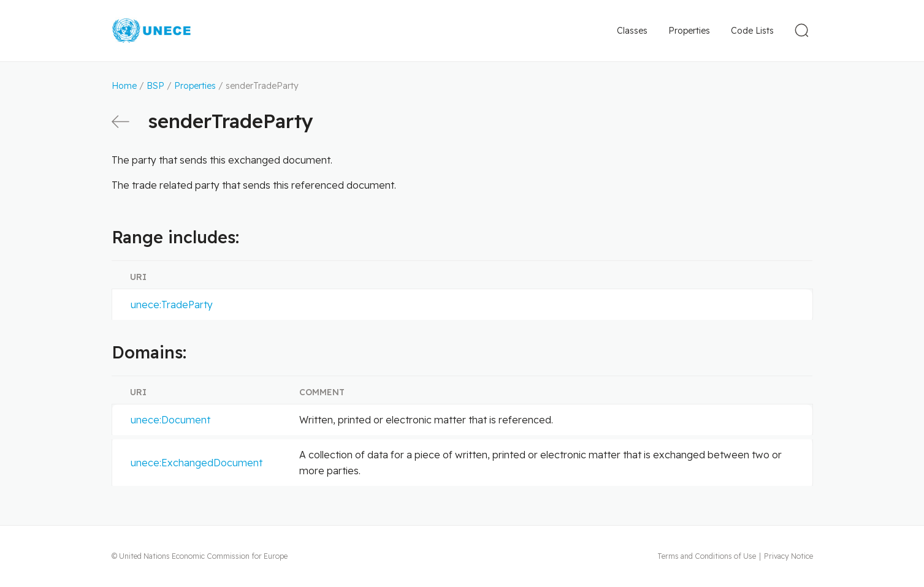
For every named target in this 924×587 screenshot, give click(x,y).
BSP (155, 86)
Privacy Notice (788, 556)
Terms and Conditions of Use (707, 556)
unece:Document (170, 420)
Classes (632, 31)
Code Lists (752, 31)
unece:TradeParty (172, 305)
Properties (689, 31)
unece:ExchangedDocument (197, 463)
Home (124, 86)
